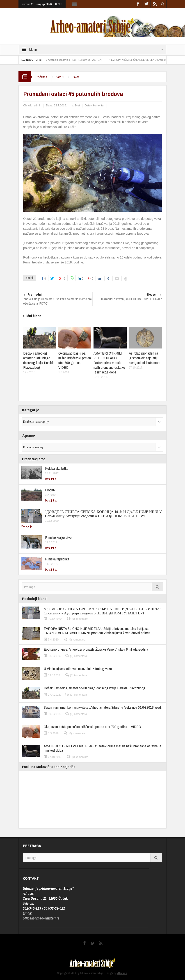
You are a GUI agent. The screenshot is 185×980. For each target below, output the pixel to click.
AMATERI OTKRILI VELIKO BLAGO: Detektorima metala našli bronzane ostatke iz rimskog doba (109, 363)
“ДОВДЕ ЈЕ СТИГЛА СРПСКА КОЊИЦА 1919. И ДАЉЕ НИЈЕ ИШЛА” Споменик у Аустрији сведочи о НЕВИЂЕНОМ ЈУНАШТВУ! (104, 514)
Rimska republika (57, 559)
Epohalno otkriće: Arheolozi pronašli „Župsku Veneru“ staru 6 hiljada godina (96, 649)
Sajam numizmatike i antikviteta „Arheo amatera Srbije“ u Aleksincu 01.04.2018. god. (103, 707)
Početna (41, 77)
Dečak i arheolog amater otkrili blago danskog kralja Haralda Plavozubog (39, 360)
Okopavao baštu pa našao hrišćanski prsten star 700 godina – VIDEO (75, 360)
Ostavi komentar (95, 106)
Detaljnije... (52, 479)
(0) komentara (80, 619)
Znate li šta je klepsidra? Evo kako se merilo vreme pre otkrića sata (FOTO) (58, 299)
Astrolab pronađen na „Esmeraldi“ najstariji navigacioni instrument (145, 358)
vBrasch (122, 973)
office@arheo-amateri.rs (41, 918)
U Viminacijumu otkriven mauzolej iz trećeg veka (78, 669)
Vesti (60, 77)
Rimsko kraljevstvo (58, 537)
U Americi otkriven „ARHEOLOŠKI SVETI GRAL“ (127, 297)
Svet (76, 77)
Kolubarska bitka (57, 468)
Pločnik (50, 490)
